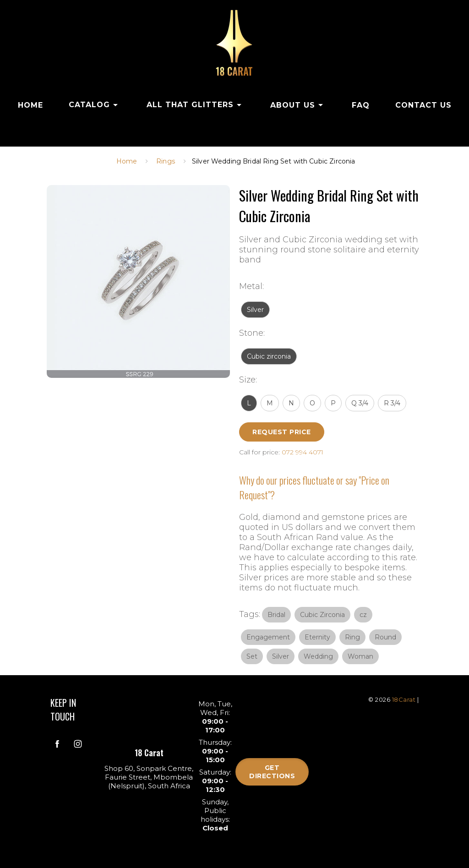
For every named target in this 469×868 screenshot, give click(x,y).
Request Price (282, 432)
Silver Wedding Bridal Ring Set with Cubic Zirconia (274, 161)
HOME (30, 105)
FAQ (361, 105)
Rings (166, 161)
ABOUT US (298, 105)
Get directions (272, 772)
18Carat (404, 699)
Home (127, 161)
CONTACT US (423, 105)
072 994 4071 (303, 452)
